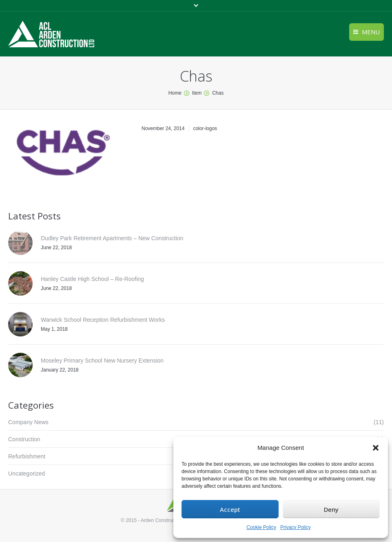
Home (175, 93)
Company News (28, 422)
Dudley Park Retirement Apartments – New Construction (112, 238)
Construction (24, 439)
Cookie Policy (261, 527)
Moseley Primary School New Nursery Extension (102, 361)
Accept (230, 509)
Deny (331, 509)
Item (197, 93)
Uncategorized (27, 473)
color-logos (205, 128)
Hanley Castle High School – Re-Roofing (92, 279)
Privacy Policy (296, 527)
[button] (376, 448)
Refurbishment (27, 456)
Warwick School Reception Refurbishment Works (103, 320)
